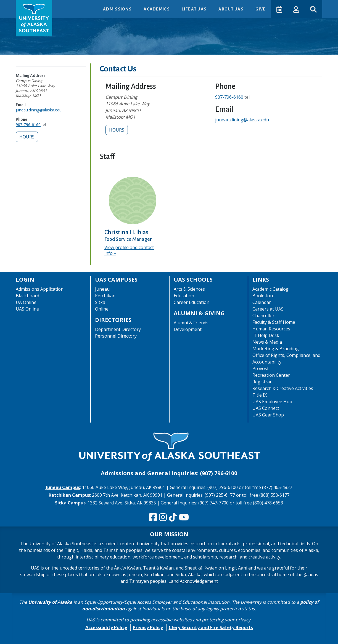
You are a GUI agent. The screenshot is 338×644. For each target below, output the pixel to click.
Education (184, 296)
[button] (296, 9)
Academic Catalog (270, 289)
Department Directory (118, 329)
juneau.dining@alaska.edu (39, 110)
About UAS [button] (231, 9)
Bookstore (263, 296)
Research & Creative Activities (283, 388)
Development (188, 329)
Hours (27, 137)
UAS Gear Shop (268, 415)
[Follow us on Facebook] (153, 517)
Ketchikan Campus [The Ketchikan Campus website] (69, 495)
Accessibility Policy (106, 627)
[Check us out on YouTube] (184, 517)
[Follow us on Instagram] (163, 517)
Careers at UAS (268, 309)
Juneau (102, 289)
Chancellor (263, 316)
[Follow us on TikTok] (173, 517)
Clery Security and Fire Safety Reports (211, 627)
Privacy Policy (148, 627)
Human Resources (271, 329)
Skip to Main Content (26, 6)
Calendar (262, 302)
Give (260, 9)
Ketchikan (105, 296)
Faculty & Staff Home (274, 322)
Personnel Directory (116, 336)
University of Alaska (50, 602)
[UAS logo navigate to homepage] (34, 18)
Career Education (192, 302)
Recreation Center (271, 375)
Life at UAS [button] (195, 9)
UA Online (26, 302)
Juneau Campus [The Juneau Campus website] (63, 487)
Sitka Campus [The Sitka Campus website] (70, 503)
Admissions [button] (118, 9)
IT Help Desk (266, 335)
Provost (261, 368)
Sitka (100, 302)
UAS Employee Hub (272, 402)
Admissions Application (40, 289)
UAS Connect (266, 408)
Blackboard (27, 296)
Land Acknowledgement (193, 581)
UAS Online (27, 309)
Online (102, 309)
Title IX (260, 395)
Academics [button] (157, 9)
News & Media (267, 342)
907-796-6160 (28, 125)
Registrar (262, 382)
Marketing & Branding (276, 349)
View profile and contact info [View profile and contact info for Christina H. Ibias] (129, 250)
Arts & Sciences (189, 289)
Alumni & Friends (191, 323)
